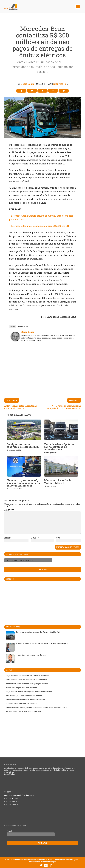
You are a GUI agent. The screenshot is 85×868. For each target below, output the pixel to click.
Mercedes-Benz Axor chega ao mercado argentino (25, 699)
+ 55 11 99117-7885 (11, 798)
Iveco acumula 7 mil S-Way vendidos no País (23, 711)
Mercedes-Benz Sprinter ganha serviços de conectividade (59, 447)
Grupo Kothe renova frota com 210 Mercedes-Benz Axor (27, 676)
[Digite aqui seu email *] (28, 560)
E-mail (35, 538)
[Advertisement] (45, 376)
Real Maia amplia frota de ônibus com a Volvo (24, 696)
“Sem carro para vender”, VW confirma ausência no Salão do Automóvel (23, 483)
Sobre (13, 326)
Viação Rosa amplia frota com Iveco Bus (21, 688)
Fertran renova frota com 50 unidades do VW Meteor (26, 680)
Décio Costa (27, 84)
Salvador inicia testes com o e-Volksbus (21, 704)
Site (58, 538)
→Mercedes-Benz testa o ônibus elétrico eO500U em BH (39, 226)
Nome (8, 538)
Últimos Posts (23, 326)
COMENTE (9, 510)
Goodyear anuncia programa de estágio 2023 (23, 445)
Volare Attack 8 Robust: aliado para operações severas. (27, 684)
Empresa (58, 84)
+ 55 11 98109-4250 (11, 804)
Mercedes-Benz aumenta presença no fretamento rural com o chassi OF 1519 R (36, 708)
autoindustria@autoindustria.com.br (19, 795)
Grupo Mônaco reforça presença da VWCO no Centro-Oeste (29, 692)
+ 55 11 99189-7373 (11, 801)
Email (10, 831)
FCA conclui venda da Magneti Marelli (58, 482)
